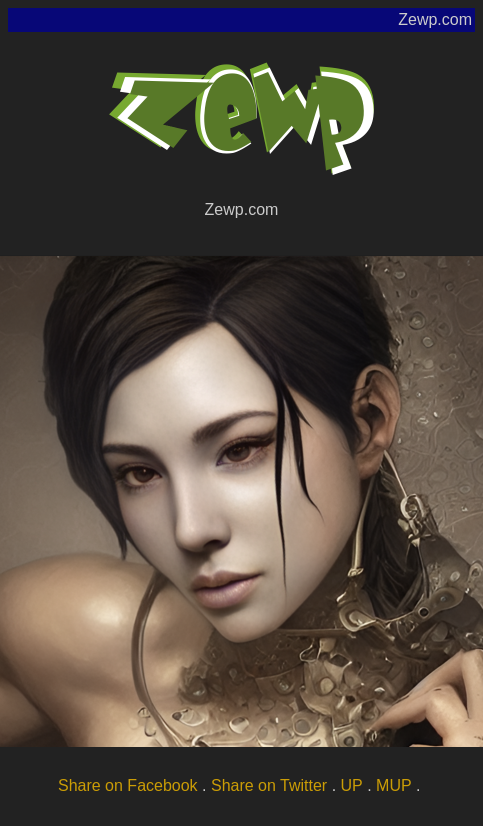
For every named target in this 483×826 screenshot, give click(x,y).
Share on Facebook (128, 785)
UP (352, 785)
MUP (394, 785)
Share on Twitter (269, 785)
